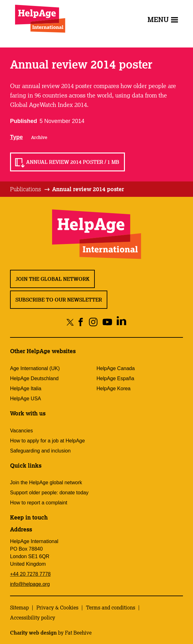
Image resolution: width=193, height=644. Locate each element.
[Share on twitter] (70, 322)
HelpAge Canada (116, 368)
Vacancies (21, 431)
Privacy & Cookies (57, 608)
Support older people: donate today (49, 493)
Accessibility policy (33, 618)
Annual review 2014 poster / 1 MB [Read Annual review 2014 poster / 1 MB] (73, 162)
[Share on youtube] (107, 322)
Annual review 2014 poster (88, 189)
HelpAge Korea (114, 389)
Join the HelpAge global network (46, 483)
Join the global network (52, 279)
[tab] (30, 189)
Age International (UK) (35, 368)
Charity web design (33, 633)
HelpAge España (115, 378)
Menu (163, 19)
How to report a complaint (39, 503)
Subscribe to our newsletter (59, 300)
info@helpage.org (30, 584)
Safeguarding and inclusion (40, 451)
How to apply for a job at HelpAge (47, 441)
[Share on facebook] (81, 322)
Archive (39, 137)
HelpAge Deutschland (34, 378)
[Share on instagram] (93, 322)
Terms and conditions (111, 608)
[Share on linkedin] (121, 322)
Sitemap (19, 608)
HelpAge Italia (26, 389)
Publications (26, 189)
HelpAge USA (26, 399)
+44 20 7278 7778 (30, 574)
